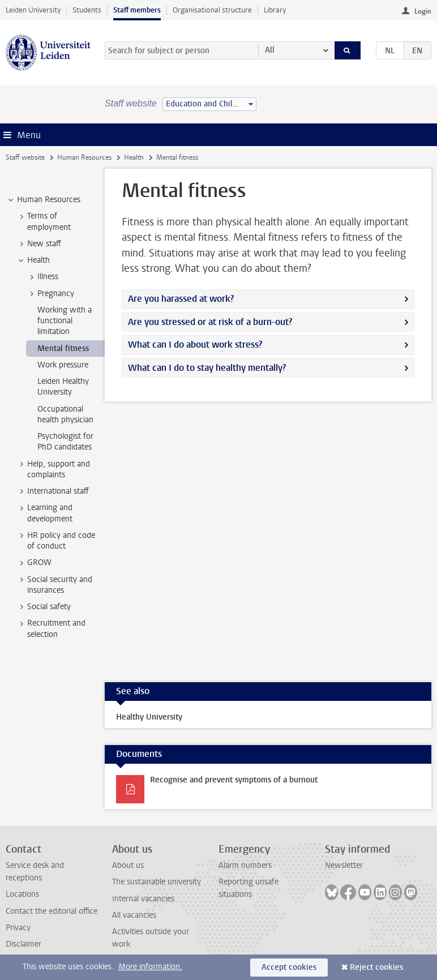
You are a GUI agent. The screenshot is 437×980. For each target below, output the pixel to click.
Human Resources (84, 157)
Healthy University (149, 717)
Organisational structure (212, 10)
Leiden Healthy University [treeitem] (63, 387)
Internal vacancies (143, 899)
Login (423, 11)
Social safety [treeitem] (44, 607)
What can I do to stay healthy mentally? (207, 368)
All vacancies (134, 915)
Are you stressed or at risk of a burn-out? (210, 322)
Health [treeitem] (33, 260)
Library (275, 10)
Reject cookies (376, 967)
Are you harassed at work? (181, 299)
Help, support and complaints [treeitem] (53, 469)
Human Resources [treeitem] (43, 200)
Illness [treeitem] (42, 277)
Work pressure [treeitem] (63, 365)
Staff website (25, 157)
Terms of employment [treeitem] (44, 221)
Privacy (18, 928)
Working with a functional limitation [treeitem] (65, 321)
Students (87, 10)
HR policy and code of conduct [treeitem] (56, 541)
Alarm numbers (245, 865)
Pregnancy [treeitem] (50, 294)
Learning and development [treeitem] (44, 513)
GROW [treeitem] (34, 563)
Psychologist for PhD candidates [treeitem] (65, 442)
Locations (22, 894)
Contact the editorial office (52, 911)
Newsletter (344, 865)
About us (128, 865)
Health (134, 157)
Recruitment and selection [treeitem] (51, 628)
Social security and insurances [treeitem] (54, 585)
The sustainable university (157, 882)
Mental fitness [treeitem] (63, 348)
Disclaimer (23, 944)
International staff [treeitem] (53, 491)
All (270, 50)
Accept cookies (289, 967)
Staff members (137, 10)
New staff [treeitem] (39, 244)
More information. (150, 967)
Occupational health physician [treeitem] (65, 414)
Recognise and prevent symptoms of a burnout (234, 780)
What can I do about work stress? (195, 345)
